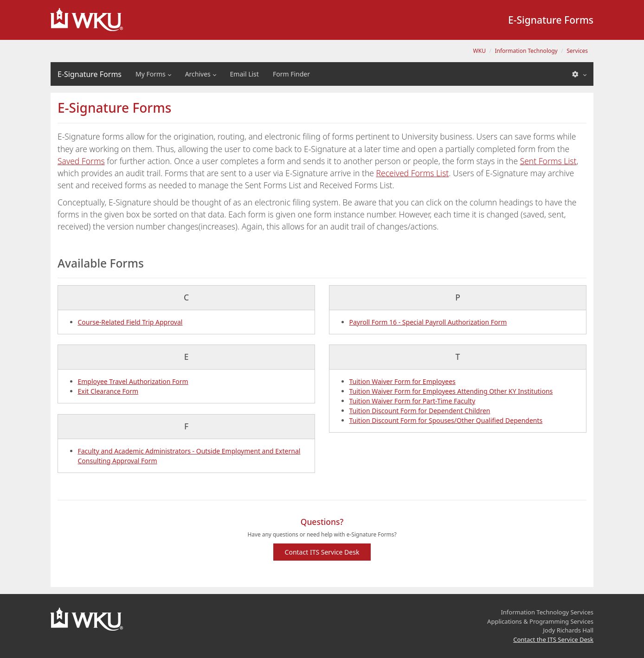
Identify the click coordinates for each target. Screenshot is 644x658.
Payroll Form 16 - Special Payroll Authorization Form (428, 322)
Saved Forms (81, 161)
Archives (198, 74)
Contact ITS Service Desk (322, 552)
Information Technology (526, 51)
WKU (480, 51)
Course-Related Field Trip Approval (130, 322)
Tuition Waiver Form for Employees (402, 381)
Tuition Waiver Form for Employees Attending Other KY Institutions (451, 391)
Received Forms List (413, 173)
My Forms (151, 74)
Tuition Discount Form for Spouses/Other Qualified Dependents (446, 420)
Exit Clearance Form (108, 391)
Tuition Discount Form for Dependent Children (420, 411)
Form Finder (291, 74)
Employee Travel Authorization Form (133, 381)
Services (577, 51)
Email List (245, 74)
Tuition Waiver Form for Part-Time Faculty (412, 401)
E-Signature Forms (90, 74)
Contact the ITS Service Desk (553, 639)
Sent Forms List (548, 161)
